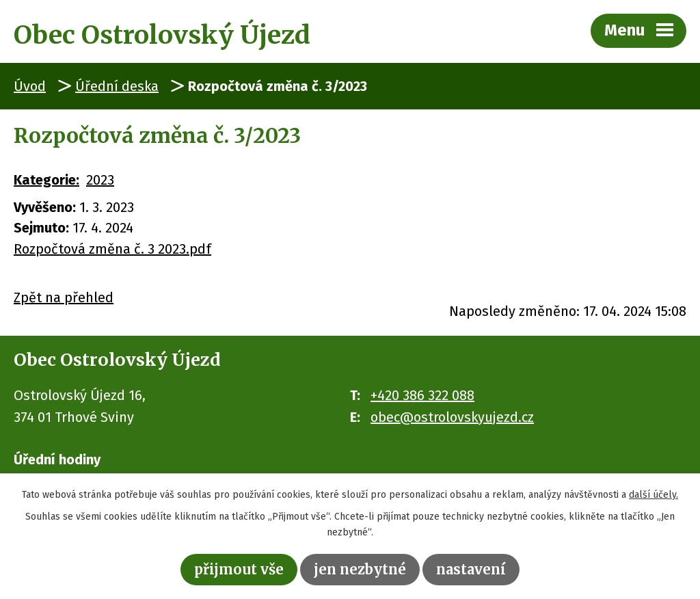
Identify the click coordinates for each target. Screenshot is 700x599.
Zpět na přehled (64, 297)
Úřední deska (117, 86)
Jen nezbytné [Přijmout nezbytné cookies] (360, 569)
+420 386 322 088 (422, 395)
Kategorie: (46, 180)
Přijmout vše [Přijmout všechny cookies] (239, 569)
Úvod (30, 86)
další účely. (654, 495)
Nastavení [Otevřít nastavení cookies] (471, 569)
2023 (100, 180)
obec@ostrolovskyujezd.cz (452, 417)
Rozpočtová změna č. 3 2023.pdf (112, 249)
